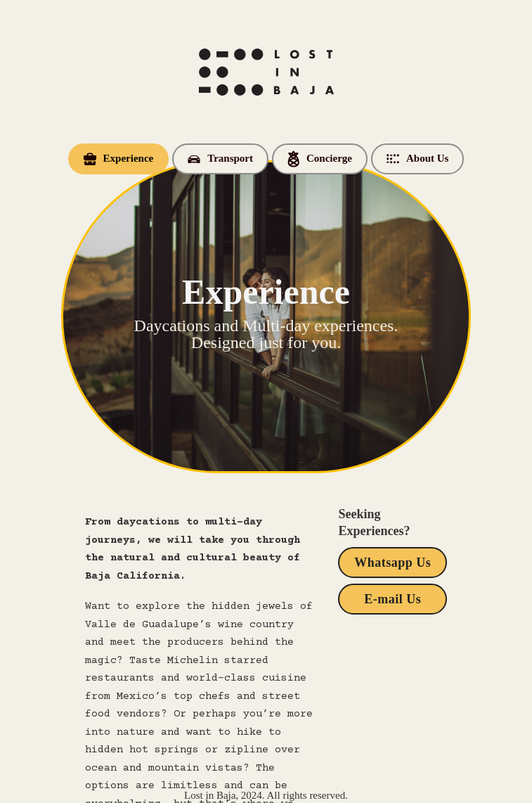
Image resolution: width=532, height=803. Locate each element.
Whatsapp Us (392, 563)
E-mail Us (392, 599)
